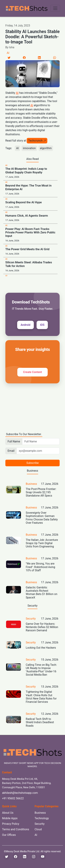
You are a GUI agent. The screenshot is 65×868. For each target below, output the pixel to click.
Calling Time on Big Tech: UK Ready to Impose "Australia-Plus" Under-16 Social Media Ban (41, 670)
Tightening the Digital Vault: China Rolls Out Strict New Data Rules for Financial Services (41, 697)
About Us (8, 813)
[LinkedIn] (39, 58)
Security (31, 619)
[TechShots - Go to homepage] (27, 8)
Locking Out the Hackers (41, 648)
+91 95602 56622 (13, 798)
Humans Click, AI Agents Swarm (27, 216)
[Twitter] (9, 58)
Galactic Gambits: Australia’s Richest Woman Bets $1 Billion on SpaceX (42, 592)
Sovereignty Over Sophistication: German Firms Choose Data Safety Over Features (42, 518)
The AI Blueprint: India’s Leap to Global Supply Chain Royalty (26, 170)
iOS (42, 325)
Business (31, 484)
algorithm (46, 148)
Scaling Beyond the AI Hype (24, 202)
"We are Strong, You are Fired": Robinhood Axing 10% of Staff (40, 567)
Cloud (38, 829)
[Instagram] (34, 857)
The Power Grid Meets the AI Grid (27, 249)
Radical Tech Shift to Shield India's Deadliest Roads (40, 722)
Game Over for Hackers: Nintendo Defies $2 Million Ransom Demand (42, 627)
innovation (29, 148)
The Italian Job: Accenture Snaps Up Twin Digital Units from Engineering (42, 543)
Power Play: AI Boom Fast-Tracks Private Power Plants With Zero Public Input (30, 232)
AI (8, 53)
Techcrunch (37, 141)
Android (25, 325)
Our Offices (9, 835)
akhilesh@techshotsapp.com (20, 793)
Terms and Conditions (16, 829)
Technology (42, 818)
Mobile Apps (10, 818)
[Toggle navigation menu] (55, 8)
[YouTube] (43, 857)
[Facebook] (24, 58)
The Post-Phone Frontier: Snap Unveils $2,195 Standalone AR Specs (41, 492)
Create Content (32, 372)
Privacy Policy (11, 824)
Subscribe (32, 463)
